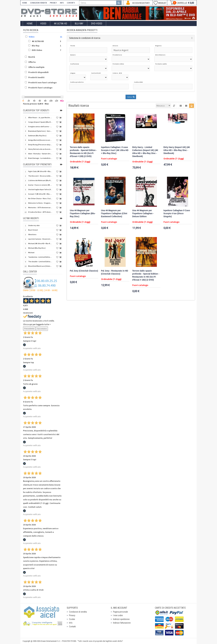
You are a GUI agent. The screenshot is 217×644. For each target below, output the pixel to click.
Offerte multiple (36, 67)
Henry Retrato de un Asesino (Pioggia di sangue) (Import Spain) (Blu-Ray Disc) (40, 149)
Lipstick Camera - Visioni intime (40, 239)
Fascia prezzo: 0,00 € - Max (36, 104)
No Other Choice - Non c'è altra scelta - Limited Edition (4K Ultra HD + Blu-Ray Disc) (40, 198)
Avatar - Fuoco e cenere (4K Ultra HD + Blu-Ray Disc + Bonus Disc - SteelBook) (40, 185)
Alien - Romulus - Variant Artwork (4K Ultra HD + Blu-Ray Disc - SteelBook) (40, 154)
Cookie (72, 619)
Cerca (131, 97)
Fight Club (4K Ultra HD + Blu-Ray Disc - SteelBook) (40, 171)
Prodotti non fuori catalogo (42, 82)
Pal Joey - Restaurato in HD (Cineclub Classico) (115, 272)
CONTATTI (71, 3)
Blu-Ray (79, 24)
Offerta (32, 62)
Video (43, 24)
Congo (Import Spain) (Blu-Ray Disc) (40, 122)
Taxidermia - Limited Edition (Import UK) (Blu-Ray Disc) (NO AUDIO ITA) (40, 257)
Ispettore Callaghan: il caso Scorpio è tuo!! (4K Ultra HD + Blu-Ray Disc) (115, 150)
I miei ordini (118, 615)
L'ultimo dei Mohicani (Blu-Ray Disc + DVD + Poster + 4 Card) (40, 180)
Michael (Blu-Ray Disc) (37, 248)
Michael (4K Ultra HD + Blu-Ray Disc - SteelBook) (40, 243)
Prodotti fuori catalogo (40, 88)
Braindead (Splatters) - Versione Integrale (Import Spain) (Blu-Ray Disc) (40, 131)
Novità (32, 57)
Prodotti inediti (36, 77)
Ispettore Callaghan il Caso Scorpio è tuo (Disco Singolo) (177, 213)
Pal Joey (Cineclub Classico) (84, 271)
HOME (25, 3)
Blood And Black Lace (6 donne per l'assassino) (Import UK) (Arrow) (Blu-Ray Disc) (40, 266)
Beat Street (33, 230)
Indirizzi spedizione (121, 619)
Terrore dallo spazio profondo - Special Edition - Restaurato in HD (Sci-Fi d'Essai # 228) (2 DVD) (83, 152)
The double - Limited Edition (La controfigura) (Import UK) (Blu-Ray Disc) (40, 261)
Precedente (29, 329)
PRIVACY (53, 3)
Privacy (72, 615)
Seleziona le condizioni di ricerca (85, 38)
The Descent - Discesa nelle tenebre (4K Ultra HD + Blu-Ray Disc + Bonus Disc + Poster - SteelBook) (40, 176)
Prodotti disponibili (38, 72)
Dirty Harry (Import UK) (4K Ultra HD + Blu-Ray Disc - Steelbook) (177, 150)
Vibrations (32, 234)
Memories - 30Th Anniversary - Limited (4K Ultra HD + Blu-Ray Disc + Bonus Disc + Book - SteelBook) (40, 207)
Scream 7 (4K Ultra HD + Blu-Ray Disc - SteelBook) (40, 194)
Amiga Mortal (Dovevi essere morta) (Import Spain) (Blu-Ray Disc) (40, 140)
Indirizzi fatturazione (122, 623)
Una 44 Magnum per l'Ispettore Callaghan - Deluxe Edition (143, 213)
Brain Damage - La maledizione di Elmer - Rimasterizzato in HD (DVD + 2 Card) (40, 158)
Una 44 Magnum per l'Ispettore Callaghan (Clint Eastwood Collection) (114, 213)
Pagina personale (120, 612)
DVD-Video (97, 24)
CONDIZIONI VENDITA (38, 3)
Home (30, 24)
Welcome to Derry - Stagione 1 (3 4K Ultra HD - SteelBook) (40, 203)
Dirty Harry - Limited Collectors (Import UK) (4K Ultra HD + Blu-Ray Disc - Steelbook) (145, 152)
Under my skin (34, 225)
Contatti (72, 627)
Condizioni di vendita (78, 612)
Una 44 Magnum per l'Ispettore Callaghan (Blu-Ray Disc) (83, 213)
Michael (31, 252)
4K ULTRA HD (61, 24)
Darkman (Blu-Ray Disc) (37, 136)
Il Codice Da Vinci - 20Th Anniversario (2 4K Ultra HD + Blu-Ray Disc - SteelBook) (40, 212)
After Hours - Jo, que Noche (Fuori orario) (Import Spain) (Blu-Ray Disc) (40, 117)
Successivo (42, 329)
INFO (62, 3)
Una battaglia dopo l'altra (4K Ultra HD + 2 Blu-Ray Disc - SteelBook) (40, 189)
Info (71, 623)
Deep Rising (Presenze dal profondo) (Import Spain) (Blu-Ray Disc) (40, 145)
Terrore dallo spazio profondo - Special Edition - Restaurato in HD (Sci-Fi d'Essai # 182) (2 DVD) (146, 275)
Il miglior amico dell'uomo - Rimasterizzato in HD (40, 126)
